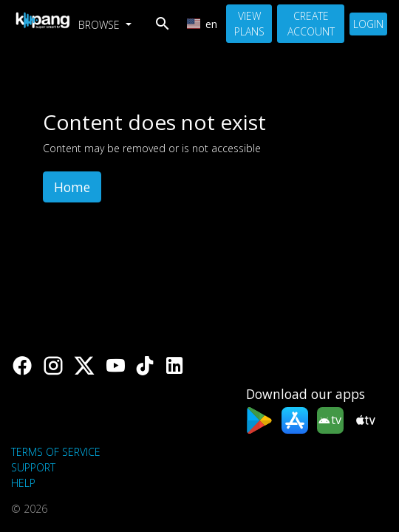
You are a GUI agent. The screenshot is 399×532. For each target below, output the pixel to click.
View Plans (249, 24)
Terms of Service (56, 452)
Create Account (311, 24)
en (202, 24)
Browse (100, 25)
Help (23, 483)
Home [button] (72, 187)
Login (368, 24)
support (33, 467)
